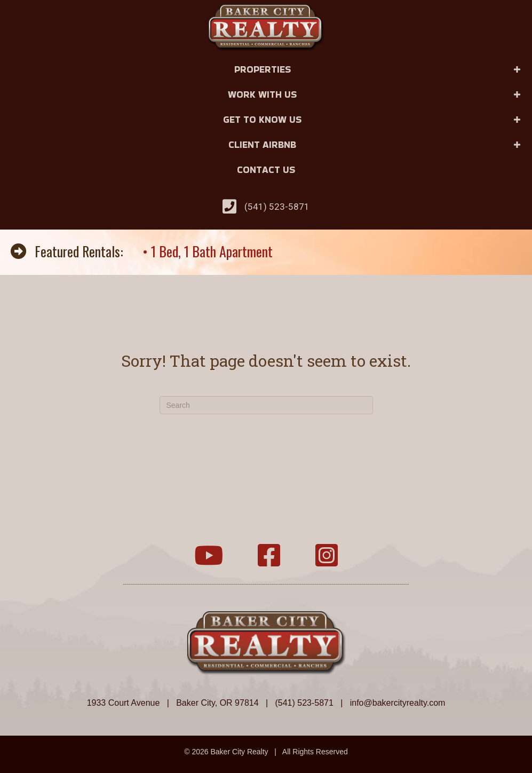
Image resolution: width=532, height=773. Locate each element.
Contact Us (266, 169)
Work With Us (262, 94)
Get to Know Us (262, 119)
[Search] (266, 405)
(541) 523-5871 (277, 207)
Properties (263, 69)
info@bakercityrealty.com (398, 703)
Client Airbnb (262, 144)
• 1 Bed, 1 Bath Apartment (208, 251)
